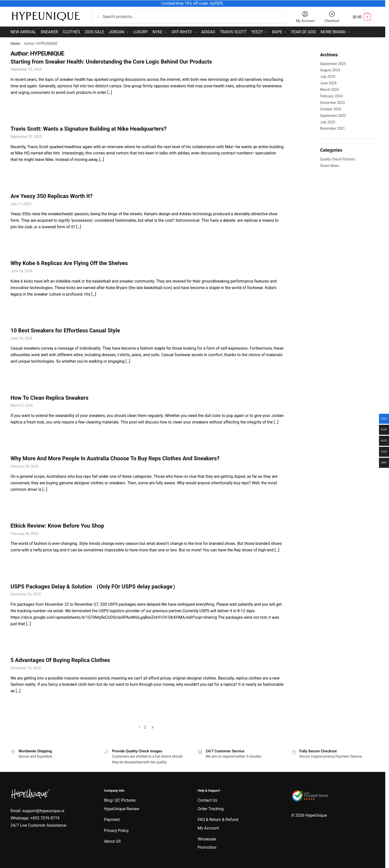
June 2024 (328, 83)
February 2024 (331, 96)
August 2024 (330, 70)
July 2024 (328, 76)
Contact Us (208, 800)
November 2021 (333, 128)
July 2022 (328, 121)
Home (15, 43)
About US (112, 841)
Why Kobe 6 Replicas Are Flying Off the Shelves (69, 263)
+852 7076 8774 (45, 818)
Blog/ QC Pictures (120, 800)
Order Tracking (211, 808)
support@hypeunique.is (43, 810)
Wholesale (207, 838)
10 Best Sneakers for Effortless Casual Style (65, 330)
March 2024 (329, 89)
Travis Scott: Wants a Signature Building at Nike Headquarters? (89, 128)
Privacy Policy (116, 830)
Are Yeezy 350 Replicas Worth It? (52, 196)
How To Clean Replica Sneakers (49, 397)
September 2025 (333, 63)
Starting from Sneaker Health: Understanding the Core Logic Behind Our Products (111, 61)
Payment (112, 819)
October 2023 (331, 108)
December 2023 (333, 102)
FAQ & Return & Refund (218, 819)
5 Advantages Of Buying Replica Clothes (60, 660)
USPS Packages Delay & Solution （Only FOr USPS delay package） (94, 586)
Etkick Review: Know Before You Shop (57, 525)
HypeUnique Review (121, 808)
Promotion (207, 847)
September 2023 (333, 115)
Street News (330, 165)
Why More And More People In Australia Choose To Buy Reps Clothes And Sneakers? (115, 458)
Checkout (332, 17)
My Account (305, 17)
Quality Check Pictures (338, 159)
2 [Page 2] (145, 727)
